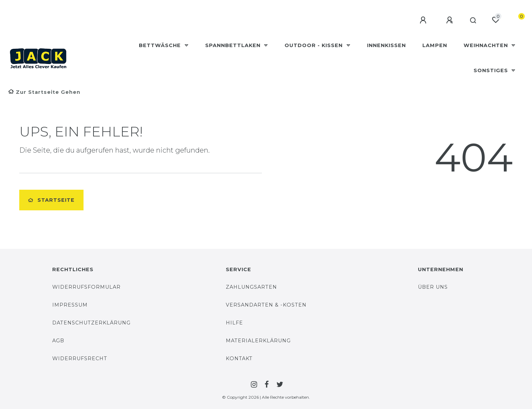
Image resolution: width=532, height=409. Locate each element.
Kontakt (239, 358)
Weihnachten (487, 45)
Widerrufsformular (86, 287)
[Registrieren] (447, 20)
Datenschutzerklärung (91, 323)
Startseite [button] (51, 200)
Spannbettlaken (234, 45)
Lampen (435, 45)
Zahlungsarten (251, 287)
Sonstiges (492, 70)
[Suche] (472, 21)
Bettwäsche (161, 45)
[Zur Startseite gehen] (44, 92)
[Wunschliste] (496, 20)
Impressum (70, 305)
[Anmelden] (421, 20)
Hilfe (234, 323)
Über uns (433, 287)
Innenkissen (386, 45)
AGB (58, 341)
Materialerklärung (258, 341)
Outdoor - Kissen (314, 45)
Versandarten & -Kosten (266, 305)
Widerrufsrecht (80, 358)
